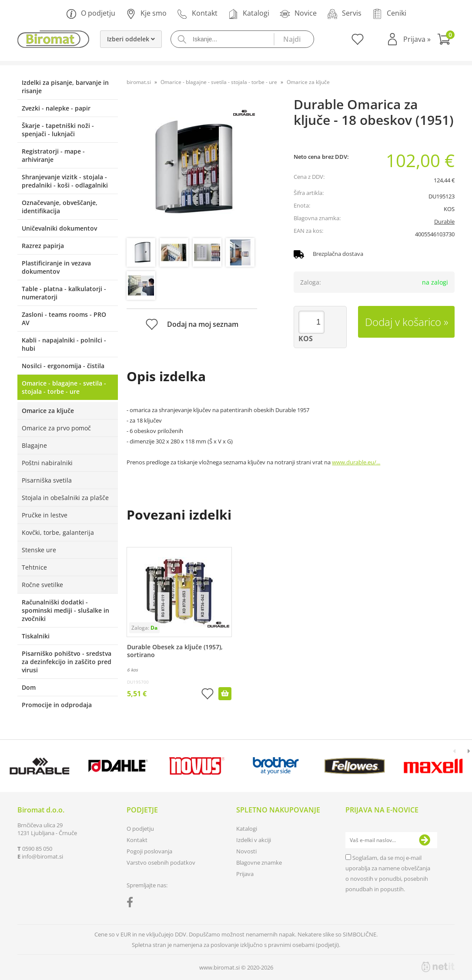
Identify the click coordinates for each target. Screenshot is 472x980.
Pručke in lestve (45, 515)
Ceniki (389, 14)
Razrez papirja (43, 246)
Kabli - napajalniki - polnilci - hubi (64, 344)
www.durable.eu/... (356, 462)
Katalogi (249, 14)
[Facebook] (132, 904)
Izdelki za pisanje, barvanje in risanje (65, 87)
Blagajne (34, 445)
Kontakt (197, 14)
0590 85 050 (37, 849)
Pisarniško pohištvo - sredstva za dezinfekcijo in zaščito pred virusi (67, 662)
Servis (344, 14)
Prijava (417, 39)
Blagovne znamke (259, 863)
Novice (298, 14)
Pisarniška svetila (47, 480)
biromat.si (139, 82)
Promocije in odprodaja (57, 705)
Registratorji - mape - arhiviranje (53, 155)
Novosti (246, 851)
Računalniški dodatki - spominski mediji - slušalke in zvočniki (65, 610)
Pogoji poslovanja (149, 851)
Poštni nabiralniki (47, 463)
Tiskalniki (36, 636)
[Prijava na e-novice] (425, 840)
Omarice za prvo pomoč (56, 428)
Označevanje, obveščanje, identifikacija (60, 207)
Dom (29, 687)
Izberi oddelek (131, 39)
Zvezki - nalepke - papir (56, 108)
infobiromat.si (42, 856)
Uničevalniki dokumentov (59, 228)
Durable (444, 222)
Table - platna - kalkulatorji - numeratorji (64, 293)
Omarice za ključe (48, 411)
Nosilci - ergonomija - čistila (63, 366)
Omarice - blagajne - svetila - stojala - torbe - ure (64, 387)
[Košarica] (446, 40)
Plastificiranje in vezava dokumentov (56, 267)
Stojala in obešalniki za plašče (65, 498)
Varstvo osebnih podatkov (161, 863)
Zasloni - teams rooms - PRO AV (64, 319)
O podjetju (91, 14)
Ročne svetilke (42, 585)
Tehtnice (34, 567)
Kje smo (146, 14)
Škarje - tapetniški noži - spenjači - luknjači (58, 130)
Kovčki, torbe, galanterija (58, 532)
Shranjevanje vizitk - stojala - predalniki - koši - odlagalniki (65, 181)
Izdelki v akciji (254, 840)
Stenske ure (39, 550)
